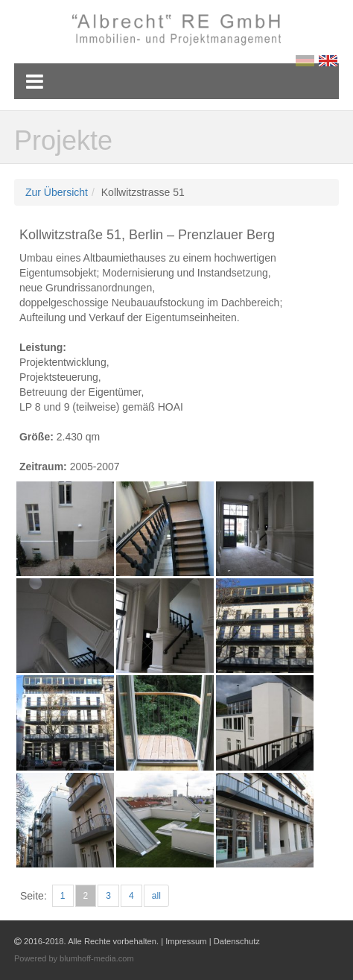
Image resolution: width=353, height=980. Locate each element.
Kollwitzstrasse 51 (143, 192)
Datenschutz (237, 941)
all (156, 896)
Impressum (186, 941)
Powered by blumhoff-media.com (74, 958)
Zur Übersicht (57, 192)
